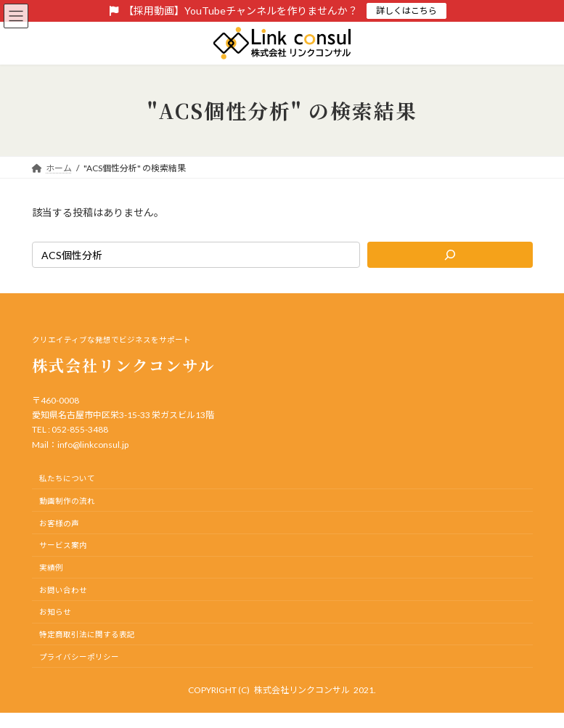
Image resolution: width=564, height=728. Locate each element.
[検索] (450, 255)
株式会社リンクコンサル (302, 690)
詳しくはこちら (406, 11)
